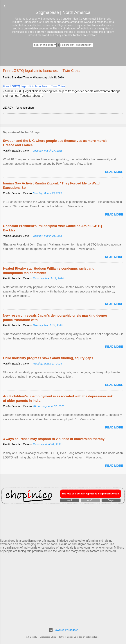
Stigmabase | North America (63, 12)
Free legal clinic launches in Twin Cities (34, 86)
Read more (114, 172)
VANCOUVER (63, 522)
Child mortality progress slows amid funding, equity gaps (48, 358)
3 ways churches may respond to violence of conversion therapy (54, 439)
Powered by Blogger (63, 630)
